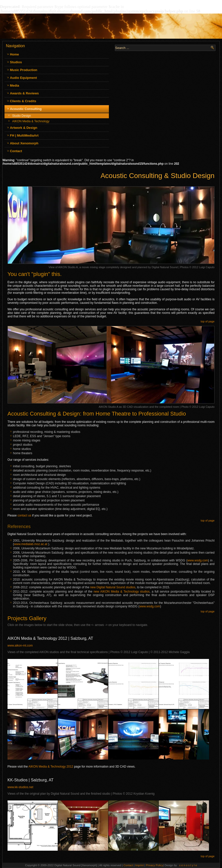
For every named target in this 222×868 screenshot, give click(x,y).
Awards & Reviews (24, 93)
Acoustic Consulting (26, 109)
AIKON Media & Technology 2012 (51, 767)
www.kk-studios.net (20, 787)
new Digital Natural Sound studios (113, 587)
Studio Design (21, 116)
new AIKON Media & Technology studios (122, 592)
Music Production (23, 70)
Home (14, 54)
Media (14, 85)
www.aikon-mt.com (20, 646)
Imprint (140, 865)
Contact (16, 151)
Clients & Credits (23, 101)
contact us (24, 515)
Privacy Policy (155, 865)
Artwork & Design (23, 128)
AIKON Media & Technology (31, 121)
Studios (16, 62)
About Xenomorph (24, 143)
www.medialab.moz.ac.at (31, 544)
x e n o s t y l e (188, 865)
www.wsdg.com (198, 560)
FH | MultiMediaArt (24, 135)
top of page (208, 321)
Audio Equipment (23, 78)
